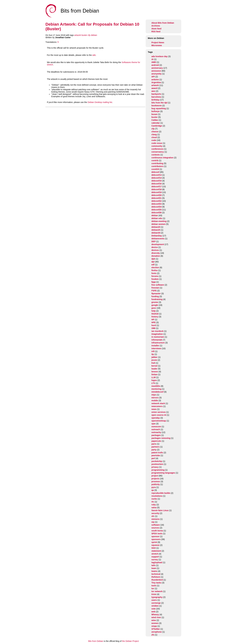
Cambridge (157, 126)
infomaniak (157, 340)
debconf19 (156, 192)
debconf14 (156, 178)
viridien (155, 606)
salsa (154, 508)
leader (154, 369)
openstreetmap (159, 421)
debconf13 (156, 175)
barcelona (156, 97)
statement (156, 551)
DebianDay (157, 236)
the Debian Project (130, 641)
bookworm (157, 106)
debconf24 (156, 207)
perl (153, 458)
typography (157, 597)
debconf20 (156, 195)
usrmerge (156, 603)
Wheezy (155, 615)
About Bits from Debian (163, 23)
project (155, 476)
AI (152, 59)
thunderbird (157, 580)
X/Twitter (156, 629)
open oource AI (159, 415)
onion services (159, 412)
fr (58, 42)
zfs (153, 635)
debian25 (156, 230)
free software (158, 285)
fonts (154, 273)
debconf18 (156, 189)
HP (153, 320)
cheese (155, 132)
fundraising (157, 299)
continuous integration (162, 158)
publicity (156, 484)
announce (156, 71)
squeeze (155, 545)
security (155, 513)
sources (155, 528)
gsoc (154, 308)
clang (154, 134)
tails (153, 565)
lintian (154, 374)
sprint (154, 542)
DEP (154, 241)
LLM (154, 377)
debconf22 (156, 201)
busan (154, 114)
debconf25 (156, 210)
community (157, 146)
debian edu (157, 218)
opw (153, 424)
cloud (154, 137)
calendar (156, 123)
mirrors (155, 398)
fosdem (155, 279)
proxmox (156, 481)
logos (154, 380)
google (155, 305)
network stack (158, 403)
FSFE (154, 291)
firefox (155, 270)
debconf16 (156, 184)
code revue (157, 143)
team (154, 568)
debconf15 (156, 181)
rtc (153, 502)
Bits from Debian (96, 641)
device (155, 247)
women (155, 623)
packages (156, 435)
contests (156, 155)
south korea (157, 531)
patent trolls (157, 453)
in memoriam (158, 337)
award (154, 88)
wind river (156, 617)
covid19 (155, 169)
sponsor (155, 536)
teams (154, 571)
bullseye (155, 111)
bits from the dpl (159, 103)
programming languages (163, 473)
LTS (153, 383)
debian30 (156, 233)
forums (155, 276)
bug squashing (159, 108)
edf (153, 265)
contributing (157, 163)
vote (154, 609)
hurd (154, 325)
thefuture (156, 577)
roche (154, 499)
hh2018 (155, 314)
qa (153, 490)
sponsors (156, 539)
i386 (153, 328)
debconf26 (156, 213)
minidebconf (157, 392)
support (155, 557)
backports (156, 94)
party (154, 450)
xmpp (154, 626)
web (153, 612)
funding (155, 296)
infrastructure (158, 343)
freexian (155, 288)
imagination (157, 334)
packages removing (161, 438)
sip (153, 522)
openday (156, 418)
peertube (156, 455)
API (153, 77)
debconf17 (156, 187)
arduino (155, 80)
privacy (155, 467)
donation (156, 256)
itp (153, 354)
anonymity (156, 74)
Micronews (157, 45)
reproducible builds (161, 493)
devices (155, 250)
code (154, 140)
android (155, 65)
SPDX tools (157, 534)
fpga (154, 282)
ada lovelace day (159, 56)
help (154, 311)
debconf (155, 172)
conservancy (158, 152)
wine (154, 620)
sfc (153, 516)
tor (153, 588)
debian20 (156, 227)
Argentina (156, 82)
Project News (158, 43)
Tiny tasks (156, 583)
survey (155, 560)
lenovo (155, 372)
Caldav (155, 120)
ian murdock (157, 331)
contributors (157, 166)
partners (155, 447)
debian (94, 35)
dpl (153, 262)
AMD (154, 62)
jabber (154, 357)
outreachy (156, 432)
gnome (155, 302)
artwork (78, 35)
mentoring (156, 389)
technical (156, 574)
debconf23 (156, 204)
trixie (154, 594)
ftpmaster (156, 294)
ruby (154, 505)
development (158, 244)
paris (154, 444)
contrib (155, 160)
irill (153, 351)
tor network (157, 591)
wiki (94, 55)
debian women (158, 224)
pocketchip (157, 461)
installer (155, 346)
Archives (156, 26)
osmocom (156, 427)
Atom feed (156, 29)
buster (84, 35)
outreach (156, 429)
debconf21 (156, 198)
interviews (156, 348)
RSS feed (156, 32)
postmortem (157, 464)
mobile (155, 401)
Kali (153, 363)
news (154, 409)
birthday (155, 100)
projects (155, 479)
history (155, 317)
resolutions (157, 496)
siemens (155, 519)
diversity (156, 253)
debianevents (158, 239)
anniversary (157, 68)
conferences (157, 149)
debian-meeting (159, 221)
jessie (154, 360)
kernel (154, 366)
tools (154, 586)
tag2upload (157, 562)
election (155, 267)
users (154, 600)
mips (154, 395)
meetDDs (156, 386)
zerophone (157, 632)
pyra (154, 487)
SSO (154, 548)
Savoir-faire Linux (160, 510)
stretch (155, 554)
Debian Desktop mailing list (100, 102)
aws (153, 91)
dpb (153, 259)
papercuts (156, 441)
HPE (154, 322)
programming (158, 470)
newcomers (157, 406)
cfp (89, 35)
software (156, 525)
